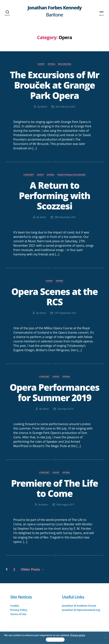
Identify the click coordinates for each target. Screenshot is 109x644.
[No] (105, 638)
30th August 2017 (65, 505)
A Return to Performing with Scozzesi (54, 196)
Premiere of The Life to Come (54, 488)
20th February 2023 (65, 107)
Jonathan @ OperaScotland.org (81, 610)
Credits (15, 606)
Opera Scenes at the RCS (55, 297)
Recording (65, 64)
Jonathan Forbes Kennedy (55, 8)
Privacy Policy (19, 610)
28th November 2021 (65, 217)
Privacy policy (78, 635)
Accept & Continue (55, 640)
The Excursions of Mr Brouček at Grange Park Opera (54, 85)
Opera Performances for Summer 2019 (54, 392)
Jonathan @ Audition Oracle (79, 606)
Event (41, 64)
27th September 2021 (65, 313)
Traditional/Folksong (71, 175)
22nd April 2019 (65, 409)
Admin (44, 107)
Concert (29, 175)
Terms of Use (18, 614)
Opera (51, 64)
